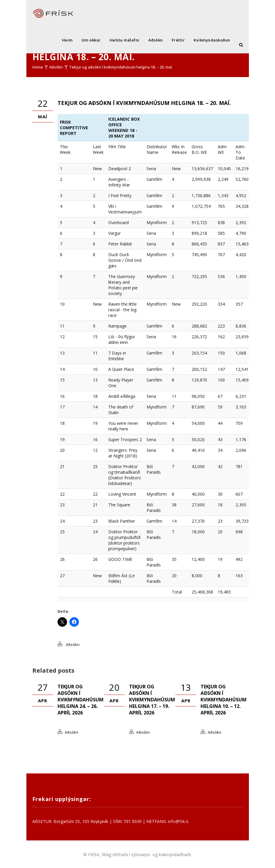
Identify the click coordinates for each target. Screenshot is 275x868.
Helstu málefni (125, 40)
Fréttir (178, 40)
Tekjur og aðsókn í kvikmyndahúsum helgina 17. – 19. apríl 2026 (152, 700)
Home (38, 67)
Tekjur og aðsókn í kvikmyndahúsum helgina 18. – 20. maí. (121, 67)
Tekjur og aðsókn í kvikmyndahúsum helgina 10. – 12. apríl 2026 (224, 700)
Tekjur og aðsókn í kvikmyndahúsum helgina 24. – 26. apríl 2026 (81, 700)
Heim (67, 40)
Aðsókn (156, 40)
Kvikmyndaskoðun (212, 40)
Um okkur (91, 40)
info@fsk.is (178, 821)
